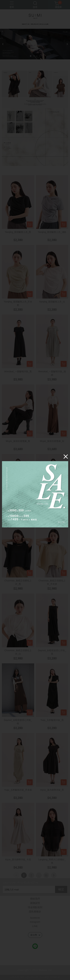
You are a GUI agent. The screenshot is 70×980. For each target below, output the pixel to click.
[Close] (65, 457)
